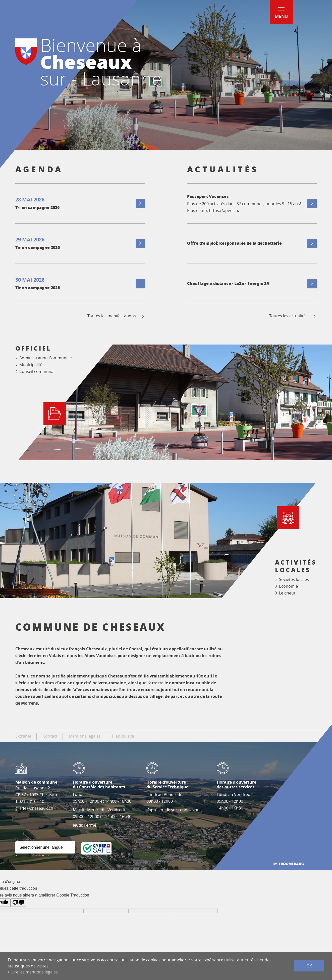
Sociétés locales (294, 579)
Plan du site (123, 736)
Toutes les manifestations (116, 316)
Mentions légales (85, 736)
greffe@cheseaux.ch (34, 808)
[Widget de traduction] (45, 847)
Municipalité (31, 365)
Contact (50, 736)
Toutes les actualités (293, 316)
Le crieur (287, 593)
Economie (288, 586)
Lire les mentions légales (35, 972)
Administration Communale (46, 358)
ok (309, 966)
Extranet (23, 736)
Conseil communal (37, 371)
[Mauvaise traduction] (18, 903)
